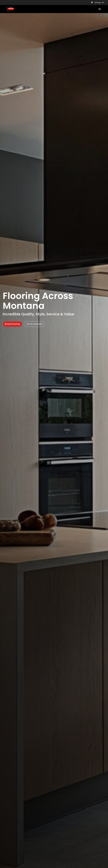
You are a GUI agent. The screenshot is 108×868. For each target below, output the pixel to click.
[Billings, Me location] (92, 3)
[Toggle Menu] (100, 9)
